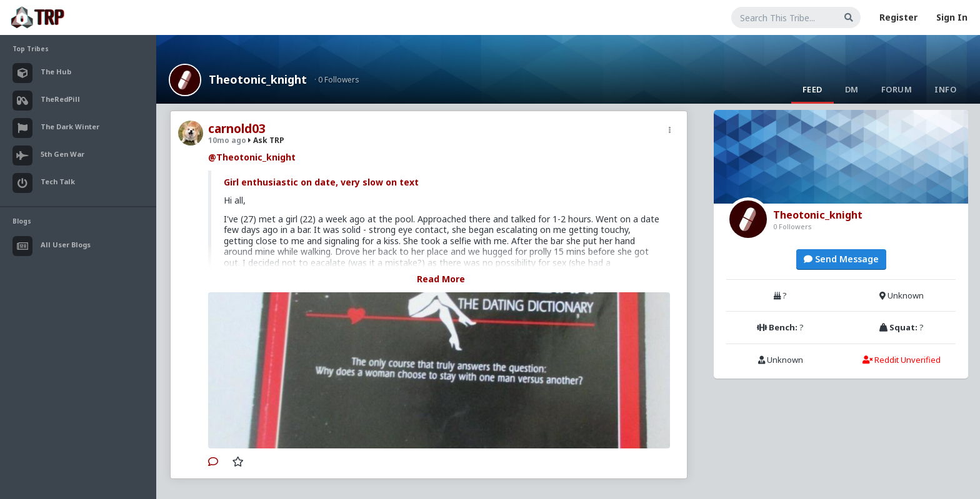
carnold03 (237, 129)
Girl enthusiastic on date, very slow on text (321, 182)
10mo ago (227, 140)
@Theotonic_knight (252, 157)
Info (945, 89)
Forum (897, 89)
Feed (812, 89)
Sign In (952, 17)
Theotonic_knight (258, 79)
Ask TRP (266, 140)
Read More (441, 279)
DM (852, 89)
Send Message (841, 259)
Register (898, 17)
